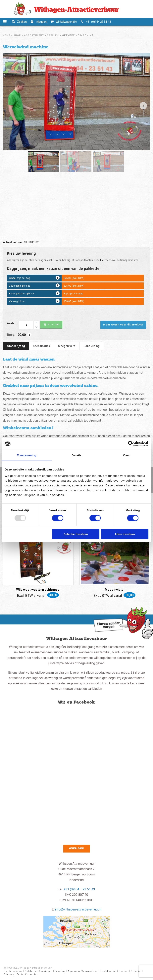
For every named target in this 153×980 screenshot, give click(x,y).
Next (143, 106)
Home (6, 35)
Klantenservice (13, 971)
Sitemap (9, 974)
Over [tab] (126, 455)
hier (102, 260)
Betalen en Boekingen (39, 971)
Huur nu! (51, 324)
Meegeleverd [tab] (67, 346)
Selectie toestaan (76, 534)
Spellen (53, 35)
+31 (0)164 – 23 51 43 (79, 889)
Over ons (76, 849)
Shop (17, 35)
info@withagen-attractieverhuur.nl (78, 909)
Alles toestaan (125, 534)
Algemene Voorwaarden (83, 971)
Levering (60, 971)
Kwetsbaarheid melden (114, 971)
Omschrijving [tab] (16, 346)
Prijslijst (136, 971)
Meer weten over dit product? (123, 325)
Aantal (11, 323)
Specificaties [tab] (41, 346)
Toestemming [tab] (27, 455)
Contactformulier (27, 974)
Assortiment (34, 35)
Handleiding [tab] (92, 346)
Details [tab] (76, 455)
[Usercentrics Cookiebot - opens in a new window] (131, 444)
